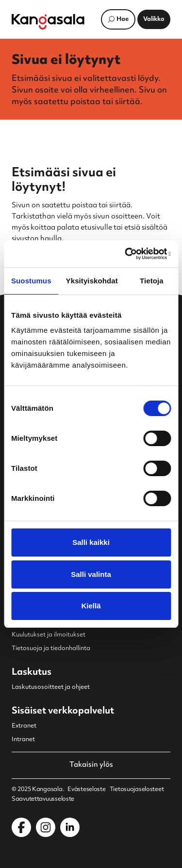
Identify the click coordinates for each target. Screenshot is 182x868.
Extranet (24, 726)
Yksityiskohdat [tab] (92, 281)
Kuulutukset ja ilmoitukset (49, 635)
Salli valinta (91, 574)
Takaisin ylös (91, 765)
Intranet (23, 740)
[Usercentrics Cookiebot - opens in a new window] (130, 254)
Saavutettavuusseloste (43, 799)
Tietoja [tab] (152, 281)
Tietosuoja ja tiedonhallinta (51, 649)
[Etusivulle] (48, 22)
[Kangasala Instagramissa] (46, 827)
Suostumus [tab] (31, 281)
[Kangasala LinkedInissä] (70, 827)
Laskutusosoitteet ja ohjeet (51, 687)
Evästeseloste (86, 790)
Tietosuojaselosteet (137, 790)
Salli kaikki (91, 542)
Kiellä (91, 606)
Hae (123, 19)
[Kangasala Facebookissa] (21, 827)
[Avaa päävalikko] (154, 19)
